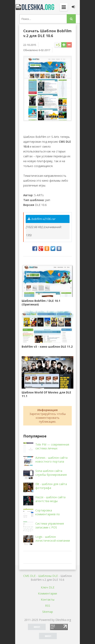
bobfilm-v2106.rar (42, 219)
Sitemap (48, 612)
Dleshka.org (35, 7)
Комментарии (47, 593)
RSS (48, 606)
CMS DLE (29, 576)
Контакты (48, 600)
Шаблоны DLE (48, 576)
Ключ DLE (48, 587)
